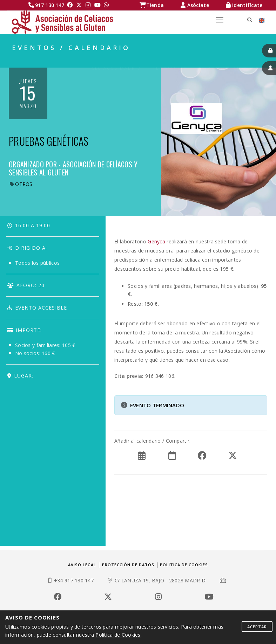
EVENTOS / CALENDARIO (232, 60)
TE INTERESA (170, 60)
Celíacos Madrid (116, 60)
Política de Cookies (118, 635)
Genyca (156, 241)
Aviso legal (82, 565)
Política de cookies (184, 565)
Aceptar (257, 626)
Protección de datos (128, 565)
